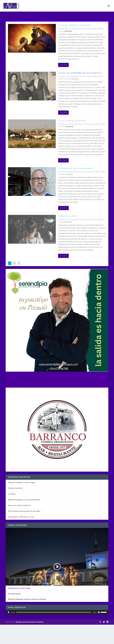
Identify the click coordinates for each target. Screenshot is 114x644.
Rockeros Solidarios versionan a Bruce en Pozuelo (27, 599)
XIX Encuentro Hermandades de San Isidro (24, 511)
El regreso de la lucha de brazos (76, 168)
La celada (12, 494)
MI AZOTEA (96, 124)
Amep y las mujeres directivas (19, 505)
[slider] (54, 612)
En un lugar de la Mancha (72, 121)
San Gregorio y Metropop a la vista (21, 517)
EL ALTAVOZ (93, 29)
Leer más (63, 65)
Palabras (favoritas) (15, 488)
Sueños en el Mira (67, 216)
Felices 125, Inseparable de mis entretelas (80, 73)
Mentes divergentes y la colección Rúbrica (24, 500)
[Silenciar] (99, 612)
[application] (57, 612)
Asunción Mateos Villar (75, 76)
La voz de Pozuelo (73, 29)
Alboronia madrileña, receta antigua (22, 482)
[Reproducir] (9, 612)
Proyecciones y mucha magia (19, 588)
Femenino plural (14, 594)
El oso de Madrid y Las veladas (74, 25)
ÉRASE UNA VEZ (97, 76)
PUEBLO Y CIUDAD (64, 79)
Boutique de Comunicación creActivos (30, 622)
